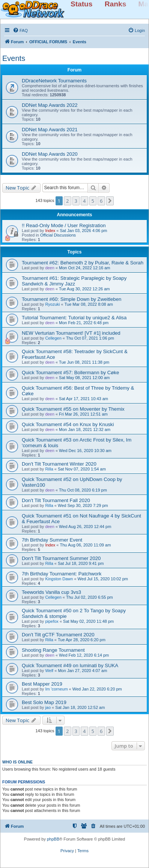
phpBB (53, 839)
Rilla (49, 469)
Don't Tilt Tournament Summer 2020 (61, 558)
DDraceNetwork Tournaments (54, 81)
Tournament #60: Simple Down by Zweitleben (71, 299)
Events (14, 58)
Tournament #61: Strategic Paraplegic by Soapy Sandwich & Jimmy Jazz (74, 281)
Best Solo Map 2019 (44, 702)
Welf (49, 671)
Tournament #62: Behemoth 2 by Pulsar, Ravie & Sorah (83, 263)
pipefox (52, 621)
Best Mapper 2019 (42, 684)
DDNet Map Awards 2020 (50, 154)
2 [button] (67, 201)
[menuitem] (20, 30)
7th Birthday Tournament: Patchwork (62, 574)
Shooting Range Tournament (53, 650)
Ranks (116, 4)
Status (82, 4)
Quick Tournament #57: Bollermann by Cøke (70, 373)
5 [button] (93, 201)
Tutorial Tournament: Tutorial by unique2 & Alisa (74, 318)
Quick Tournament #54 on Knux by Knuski (68, 424)
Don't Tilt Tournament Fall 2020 (56, 500)
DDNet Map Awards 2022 (50, 105)
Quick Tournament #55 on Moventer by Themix (73, 409)
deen (50, 268)
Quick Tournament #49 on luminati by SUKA (70, 665)
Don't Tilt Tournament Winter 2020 (59, 464)
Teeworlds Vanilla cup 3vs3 (51, 592)
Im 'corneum (56, 689)
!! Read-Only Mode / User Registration (64, 225)
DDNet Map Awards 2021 (50, 130)
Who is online (17, 762)
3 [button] (76, 201)
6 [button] (101, 201)
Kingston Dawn (59, 579)
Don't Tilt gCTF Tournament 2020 (58, 635)
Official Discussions (58, 235)
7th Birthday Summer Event (52, 540)
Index (50, 231)
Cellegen (53, 338)
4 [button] (84, 201)
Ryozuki (52, 304)
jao (48, 707)
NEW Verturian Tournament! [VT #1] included (71, 333)
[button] (110, 201)
